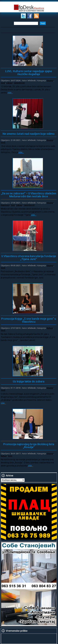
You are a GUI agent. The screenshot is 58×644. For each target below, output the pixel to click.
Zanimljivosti (19, 83)
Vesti (3, 83)
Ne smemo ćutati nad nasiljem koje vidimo (29, 134)
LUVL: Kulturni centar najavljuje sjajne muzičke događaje (29, 73)
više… (10, 93)
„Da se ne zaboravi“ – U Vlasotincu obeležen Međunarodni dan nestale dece (29, 195)
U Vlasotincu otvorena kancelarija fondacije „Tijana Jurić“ (29, 258)
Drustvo (50, 81)
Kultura (50, 328)
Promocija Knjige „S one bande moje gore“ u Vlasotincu (29, 320)
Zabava (9, 83)
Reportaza (5, 205)
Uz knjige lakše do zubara (29, 381)
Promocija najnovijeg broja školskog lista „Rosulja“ (29, 446)
